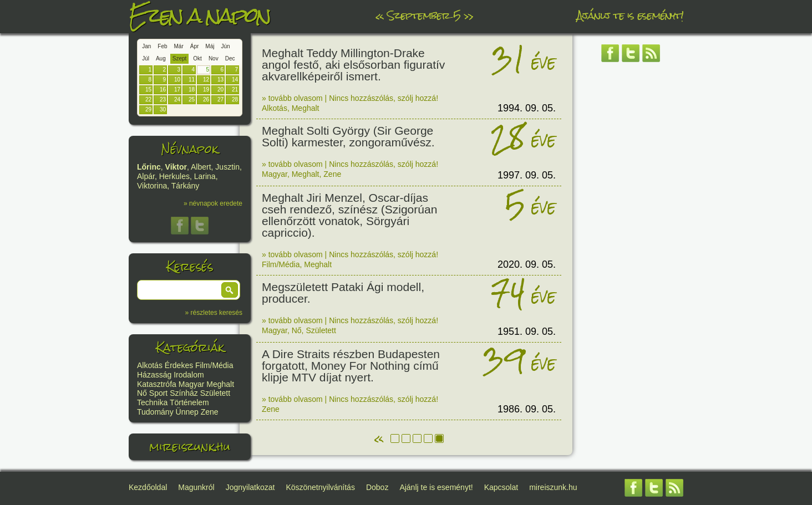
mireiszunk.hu (190, 447)
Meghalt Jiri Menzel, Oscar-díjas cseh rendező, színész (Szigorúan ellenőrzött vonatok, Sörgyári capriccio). (349, 215)
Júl (146, 58)
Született (215, 393)
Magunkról (196, 487)
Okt (197, 58)
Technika (152, 402)
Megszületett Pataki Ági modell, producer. (343, 293)
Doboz (377, 487)
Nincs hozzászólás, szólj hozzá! (384, 98)
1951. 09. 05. (527, 331)
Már (179, 46)
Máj (210, 46)
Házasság (154, 375)
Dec (230, 58)
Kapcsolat (501, 487)
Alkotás (150, 365)
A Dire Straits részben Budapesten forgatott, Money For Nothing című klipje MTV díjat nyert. (351, 366)
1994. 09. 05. (527, 108)
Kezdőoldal (148, 487)
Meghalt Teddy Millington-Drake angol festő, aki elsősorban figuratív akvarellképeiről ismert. (353, 65)
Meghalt (220, 384)
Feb (162, 46)
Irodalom (189, 375)
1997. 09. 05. (527, 175)
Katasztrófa (157, 384)
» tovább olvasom (292, 98)
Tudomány (155, 412)
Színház (184, 393)
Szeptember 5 (424, 15)
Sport (158, 393)
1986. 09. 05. (527, 409)
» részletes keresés (214, 313)
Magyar (192, 384)
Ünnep (187, 412)
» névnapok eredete (213, 203)
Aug (161, 58)
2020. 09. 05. (527, 264)
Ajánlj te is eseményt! (630, 15)
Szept (180, 58)
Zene (210, 412)
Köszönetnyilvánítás (320, 487)
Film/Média (214, 365)
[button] (230, 290)
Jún (225, 46)
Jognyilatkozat (250, 487)
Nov (214, 58)
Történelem (189, 402)
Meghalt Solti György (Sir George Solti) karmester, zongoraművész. (348, 136)
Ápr (195, 46)
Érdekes (179, 365)
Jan (146, 46)
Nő (142, 393)
